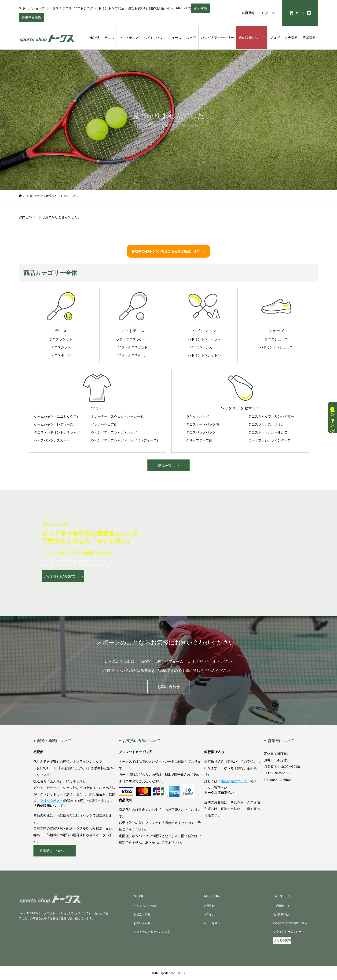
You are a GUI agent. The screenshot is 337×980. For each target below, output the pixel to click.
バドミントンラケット (204, 339)
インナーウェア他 (104, 424)
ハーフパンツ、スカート (52, 440)
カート (303, 13)
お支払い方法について (141, 741)
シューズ (175, 38)
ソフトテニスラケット (133, 339)
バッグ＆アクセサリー (217, 38)
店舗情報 (309, 38)
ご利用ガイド (282, 906)
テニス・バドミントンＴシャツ (57, 432)
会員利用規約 (282, 914)
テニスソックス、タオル (266, 424)
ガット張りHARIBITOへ (61, 576)
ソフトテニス (129, 38)
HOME (95, 38)
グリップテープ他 (199, 440)
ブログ (275, 38)
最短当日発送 (31, 19)
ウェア (191, 38)
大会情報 (291, 38)
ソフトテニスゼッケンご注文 (152, 932)
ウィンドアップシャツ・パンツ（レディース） (125, 440)
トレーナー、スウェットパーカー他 (117, 416)
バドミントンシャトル (204, 355)
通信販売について (252, 38)
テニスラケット (61, 339)
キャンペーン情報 (145, 906)
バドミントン (154, 38)
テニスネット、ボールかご (268, 432)
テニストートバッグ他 (202, 424)
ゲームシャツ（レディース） (55, 424)
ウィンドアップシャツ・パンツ (114, 432)
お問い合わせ (168, 687)
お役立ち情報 (142, 914)
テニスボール (61, 355)
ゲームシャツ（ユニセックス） (57, 416)
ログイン (268, 13)
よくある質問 (282, 940)
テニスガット (61, 347)
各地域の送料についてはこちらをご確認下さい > (168, 251)
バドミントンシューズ (276, 347)
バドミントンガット (204, 347)
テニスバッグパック (201, 432)
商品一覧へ (166, 466)
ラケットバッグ (198, 416)
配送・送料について (54, 741)
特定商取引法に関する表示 (290, 923)
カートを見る (212, 923)
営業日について (281, 741)
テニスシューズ (276, 339)
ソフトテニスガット (133, 347)
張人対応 (201, 10)
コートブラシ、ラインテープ (270, 440)
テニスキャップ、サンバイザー (271, 416)
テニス (109, 38)
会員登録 (248, 13)
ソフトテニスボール (133, 355)
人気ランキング (332, 417)
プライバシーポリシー (287, 932)
